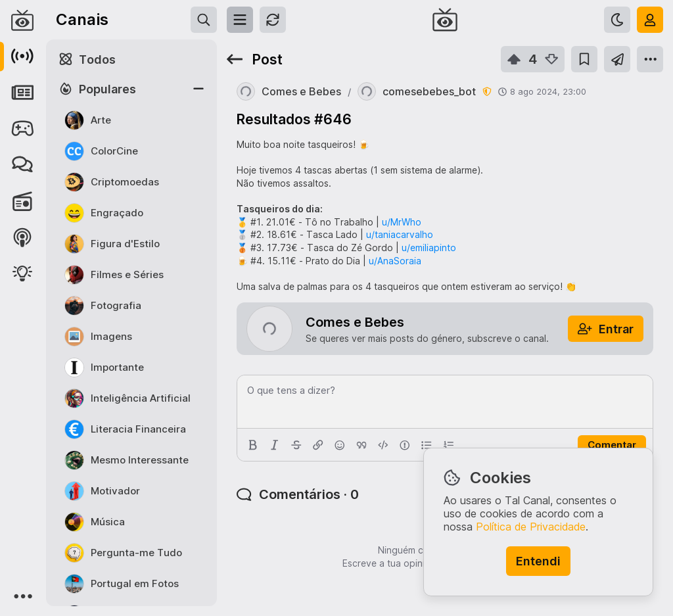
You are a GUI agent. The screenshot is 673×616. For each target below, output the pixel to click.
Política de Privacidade (531, 527)
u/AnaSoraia (395, 261)
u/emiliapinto (429, 248)
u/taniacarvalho (400, 234)
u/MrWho (402, 222)
